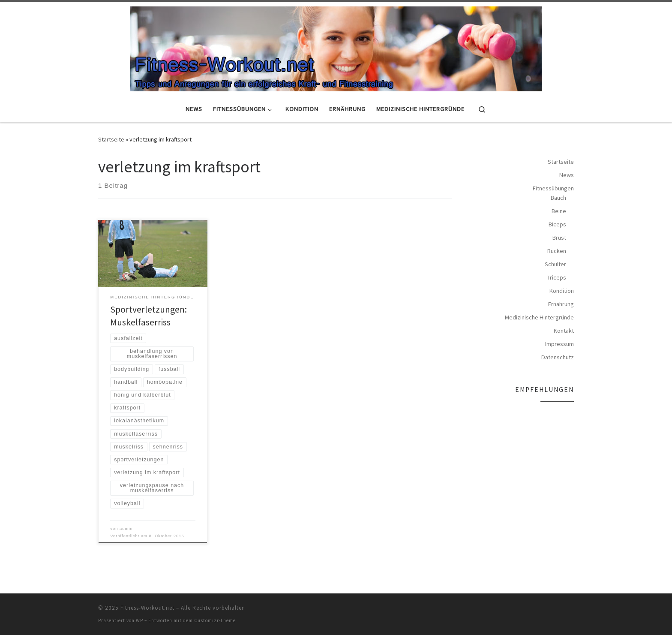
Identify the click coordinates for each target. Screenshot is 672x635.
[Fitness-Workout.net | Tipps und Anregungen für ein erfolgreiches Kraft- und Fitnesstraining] (336, 48)
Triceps (557, 277)
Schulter (555, 264)
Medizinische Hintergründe (539, 317)
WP (139, 620)
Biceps (557, 224)
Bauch (558, 198)
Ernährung (561, 304)
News (567, 175)
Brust (559, 238)
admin (126, 529)
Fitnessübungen (553, 188)
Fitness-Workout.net (147, 608)
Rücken (557, 251)
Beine (559, 211)
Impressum (559, 344)
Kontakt (564, 331)
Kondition (562, 291)
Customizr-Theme (215, 620)
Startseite (111, 139)
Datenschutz (558, 357)
